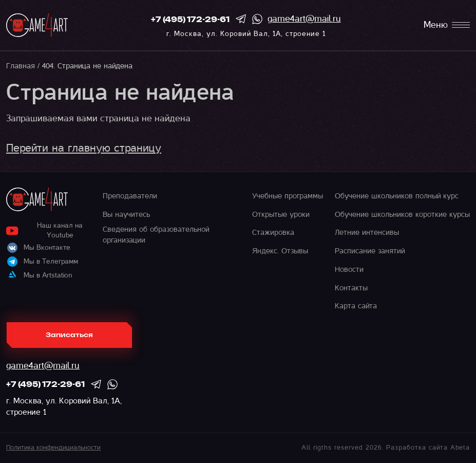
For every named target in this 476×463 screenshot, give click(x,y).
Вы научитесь (126, 214)
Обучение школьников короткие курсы (402, 214)
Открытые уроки (281, 214)
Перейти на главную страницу (84, 148)
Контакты (351, 288)
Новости (349, 269)
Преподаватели (130, 196)
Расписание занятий (370, 251)
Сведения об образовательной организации (156, 234)
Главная (21, 66)
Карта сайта (356, 306)
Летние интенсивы (367, 232)
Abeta (460, 448)
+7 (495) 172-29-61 (190, 20)
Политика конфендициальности (53, 448)
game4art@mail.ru (304, 19)
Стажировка (273, 232)
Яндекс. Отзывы (280, 251)
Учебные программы (288, 196)
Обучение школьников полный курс (397, 196)
